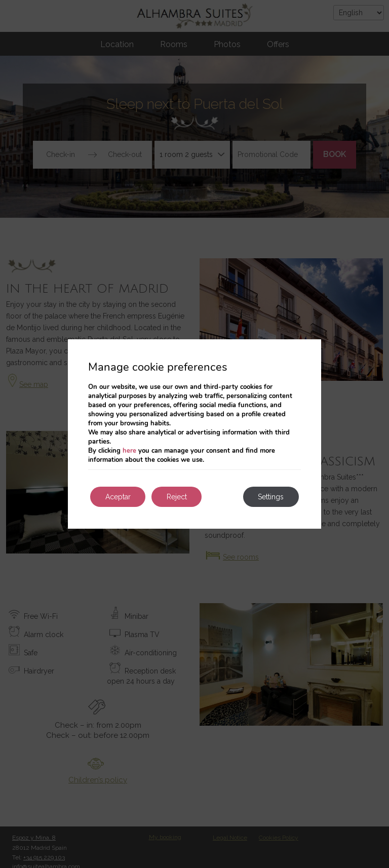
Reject (177, 497)
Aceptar (118, 497)
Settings (271, 497)
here (129, 451)
